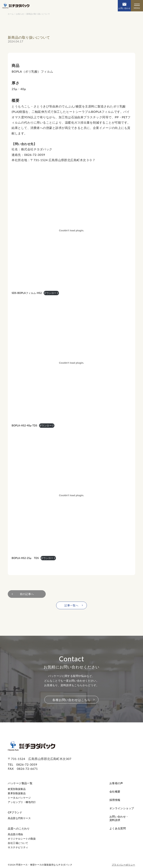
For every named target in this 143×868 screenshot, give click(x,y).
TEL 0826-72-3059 (22, 764)
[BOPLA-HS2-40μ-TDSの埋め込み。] (71, 363)
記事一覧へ (71, 605)
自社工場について (18, 843)
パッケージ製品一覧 (20, 783)
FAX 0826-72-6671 (23, 769)
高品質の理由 (15, 834)
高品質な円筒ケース (19, 818)
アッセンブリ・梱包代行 (22, 802)
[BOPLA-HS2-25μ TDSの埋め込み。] (71, 495)
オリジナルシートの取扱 (22, 839)
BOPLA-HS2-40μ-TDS (24, 425)
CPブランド (15, 812)
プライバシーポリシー (123, 865)
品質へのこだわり (19, 828)
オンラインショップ (122, 808)
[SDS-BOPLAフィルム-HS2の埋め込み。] (71, 230)
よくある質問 (118, 828)
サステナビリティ (18, 847)
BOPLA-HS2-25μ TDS (25, 558)
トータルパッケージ (19, 798)
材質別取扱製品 (17, 789)
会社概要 (115, 791)
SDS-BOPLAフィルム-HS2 (27, 293)
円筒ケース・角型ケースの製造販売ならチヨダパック (44, 865)
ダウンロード (51, 293)
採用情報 (115, 800)
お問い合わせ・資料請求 (119, 818)
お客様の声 (116, 783)
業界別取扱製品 (17, 793)
